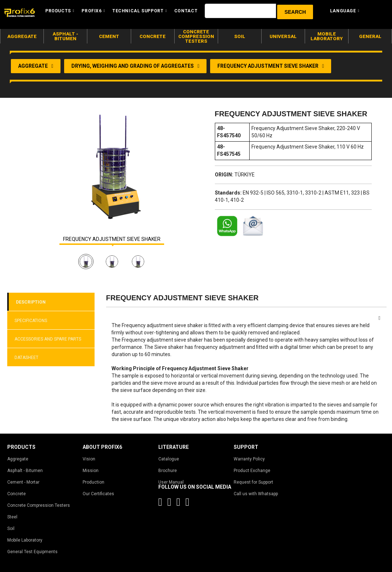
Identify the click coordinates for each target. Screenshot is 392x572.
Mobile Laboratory (25, 540)
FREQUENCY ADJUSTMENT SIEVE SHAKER (112, 239)
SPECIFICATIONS (31, 321)
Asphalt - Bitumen (25, 471)
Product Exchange (252, 471)
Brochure (168, 471)
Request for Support (253, 482)
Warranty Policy (249, 459)
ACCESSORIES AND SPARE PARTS (48, 339)
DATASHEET (26, 358)
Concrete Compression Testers (39, 505)
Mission (91, 471)
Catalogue (169, 459)
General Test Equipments (32, 552)
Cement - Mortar (23, 482)
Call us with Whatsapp (256, 494)
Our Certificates (98, 494)
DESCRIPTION (31, 302)
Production (93, 482)
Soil (11, 529)
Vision (89, 459)
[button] (295, 12)
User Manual (171, 482)
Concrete (16, 494)
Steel (12, 517)
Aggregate (18, 459)
